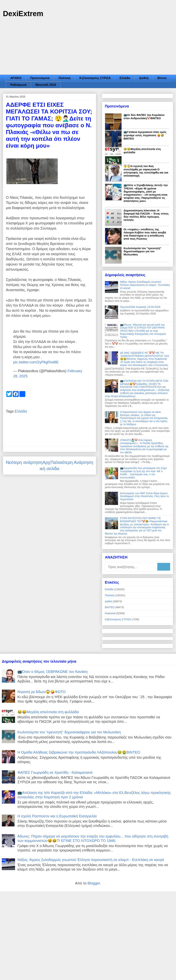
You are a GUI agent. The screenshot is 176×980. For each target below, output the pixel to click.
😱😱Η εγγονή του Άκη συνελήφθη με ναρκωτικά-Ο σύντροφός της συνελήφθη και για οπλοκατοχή (146, 171)
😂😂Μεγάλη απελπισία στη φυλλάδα (48, 712)
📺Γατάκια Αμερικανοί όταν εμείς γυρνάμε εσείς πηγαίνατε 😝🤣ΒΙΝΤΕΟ (145, 135)
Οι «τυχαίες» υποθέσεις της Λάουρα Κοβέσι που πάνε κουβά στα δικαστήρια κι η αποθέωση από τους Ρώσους (145, 234)
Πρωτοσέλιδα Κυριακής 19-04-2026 (140, 307)
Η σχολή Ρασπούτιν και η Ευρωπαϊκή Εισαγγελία (57, 816)
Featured (110, 613)
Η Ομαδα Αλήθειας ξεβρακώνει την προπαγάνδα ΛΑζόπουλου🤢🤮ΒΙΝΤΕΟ (79, 752)
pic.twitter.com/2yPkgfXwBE (36, 362)
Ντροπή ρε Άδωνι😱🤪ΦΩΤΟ (42, 692)
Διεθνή (144, 78)
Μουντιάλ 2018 (46, 85)
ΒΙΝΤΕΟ (110, 607)
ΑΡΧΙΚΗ (16, 78)
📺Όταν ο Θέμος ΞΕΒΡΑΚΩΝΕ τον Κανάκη (52, 672)
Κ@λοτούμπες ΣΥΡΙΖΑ (95, 78)
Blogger (94, 883)
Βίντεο (162, 78)
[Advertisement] (88, 47)
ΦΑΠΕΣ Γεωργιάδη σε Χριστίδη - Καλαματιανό (55, 772)
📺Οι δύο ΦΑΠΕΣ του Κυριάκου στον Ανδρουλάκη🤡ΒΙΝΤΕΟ (144, 117)
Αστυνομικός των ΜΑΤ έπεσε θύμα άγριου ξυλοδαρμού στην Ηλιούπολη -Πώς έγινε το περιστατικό (145, 496)
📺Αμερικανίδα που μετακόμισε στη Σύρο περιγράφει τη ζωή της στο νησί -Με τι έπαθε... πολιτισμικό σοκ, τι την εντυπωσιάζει (144, 473)
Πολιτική (64, 78)
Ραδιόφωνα (18, 85)
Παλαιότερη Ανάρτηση (72, 462)
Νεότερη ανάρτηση (24, 462)
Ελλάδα (125, 78)
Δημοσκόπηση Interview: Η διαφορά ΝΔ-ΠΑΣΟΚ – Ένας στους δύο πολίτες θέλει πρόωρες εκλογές (146, 215)
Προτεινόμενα (40, 78)
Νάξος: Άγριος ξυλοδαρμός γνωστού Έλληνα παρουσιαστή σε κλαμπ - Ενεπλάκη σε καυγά (145, 285)
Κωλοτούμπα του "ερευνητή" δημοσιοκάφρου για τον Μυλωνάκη (142, 251)
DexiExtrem (23, 14)
